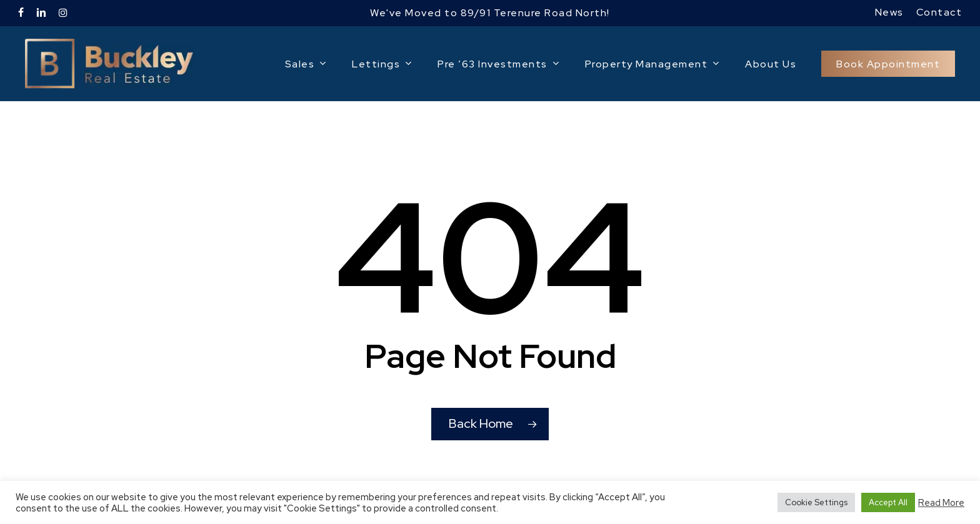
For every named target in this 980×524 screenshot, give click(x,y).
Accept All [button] (888, 502)
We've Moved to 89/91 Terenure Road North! (490, 13)
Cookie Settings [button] (816, 502)
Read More (941, 503)
